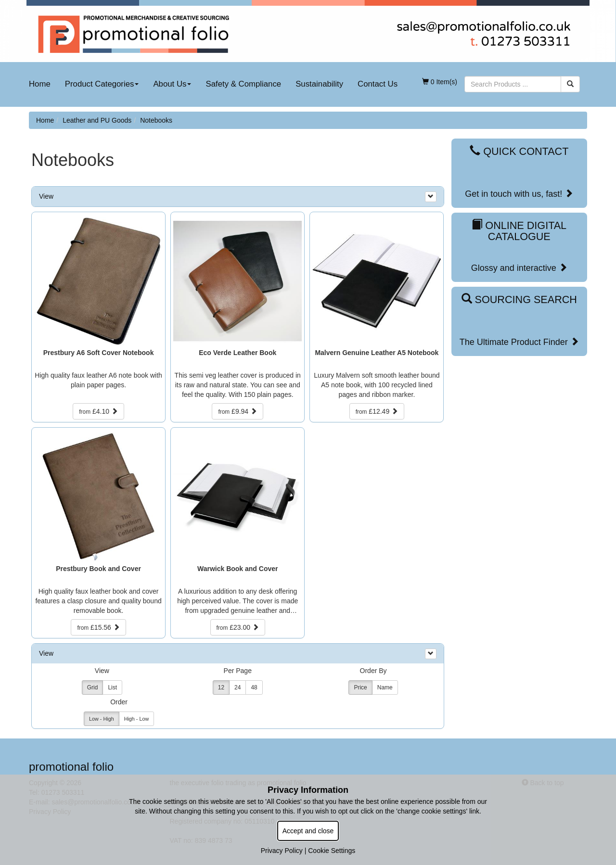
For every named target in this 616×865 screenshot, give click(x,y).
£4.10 (98, 411)
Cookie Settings (332, 851)
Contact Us (378, 84)
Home (40, 84)
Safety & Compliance (243, 84)
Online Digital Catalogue (519, 231)
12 (221, 687)
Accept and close (308, 831)
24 (237, 687)
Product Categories (102, 84)
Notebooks (156, 120)
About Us (172, 84)
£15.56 (98, 627)
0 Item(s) (440, 82)
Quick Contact (519, 151)
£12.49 (377, 411)
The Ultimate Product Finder (519, 342)
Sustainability (319, 84)
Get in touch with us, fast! (519, 194)
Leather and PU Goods (97, 120)
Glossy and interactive (519, 268)
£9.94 (237, 411)
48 (254, 687)
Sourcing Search (519, 299)
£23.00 (238, 627)
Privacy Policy (282, 851)
